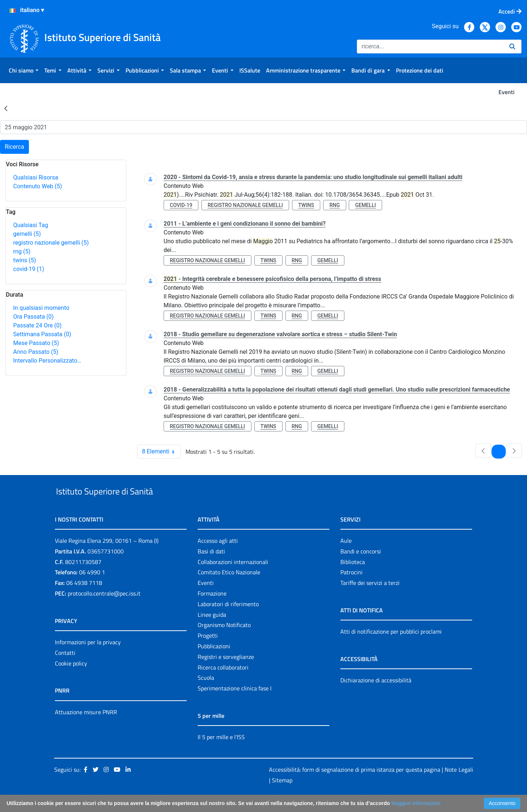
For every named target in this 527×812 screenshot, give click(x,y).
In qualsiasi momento (41, 308)
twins (25, 260)
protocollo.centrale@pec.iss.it (104, 610)
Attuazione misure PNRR (86, 729)
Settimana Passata (42, 334)
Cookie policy (71, 680)
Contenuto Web (38, 186)
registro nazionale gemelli (51, 243)
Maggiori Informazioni (416, 803)
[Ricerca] (430, 47)
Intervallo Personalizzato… (47, 361)
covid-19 (29, 269)
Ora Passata (33, 317)
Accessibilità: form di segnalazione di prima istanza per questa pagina (355, 786)
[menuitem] (24, 70)
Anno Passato (36, 352)
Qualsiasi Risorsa (36, 177)
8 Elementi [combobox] (161, 452)
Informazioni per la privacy (88, 659)
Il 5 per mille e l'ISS (221, 754)
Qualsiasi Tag (31, 225)
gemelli (27, 234)
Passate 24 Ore (37, 325)
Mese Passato (36, 343)
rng (22, 251)
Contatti (65, 670)
